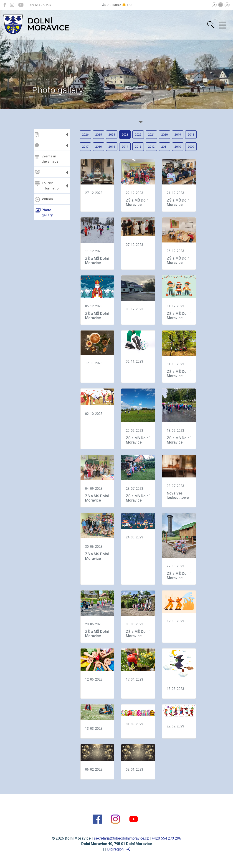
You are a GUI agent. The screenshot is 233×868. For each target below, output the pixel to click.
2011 (165, 147)
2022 (138, 135)
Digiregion (115, 849)
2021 (151, 135)
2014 (125, 147)
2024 (112, 135)
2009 (191, 147)
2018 (191, 135)
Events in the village (47, 159)
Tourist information (48, 186)
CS (214, 5)
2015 (112, 147)
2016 (99, 147)
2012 (151, 147)
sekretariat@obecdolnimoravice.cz (121, 838)
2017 (85, 147)
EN (221, 5)
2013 (138, 147)
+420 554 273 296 (166, 838)
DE (227, 5)
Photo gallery (44, 213)
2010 (178, 147)
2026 (85, 135)
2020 (165, 135)
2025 (99, 135)
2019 (178, 135)
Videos (44, 199)
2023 (125, 135)
